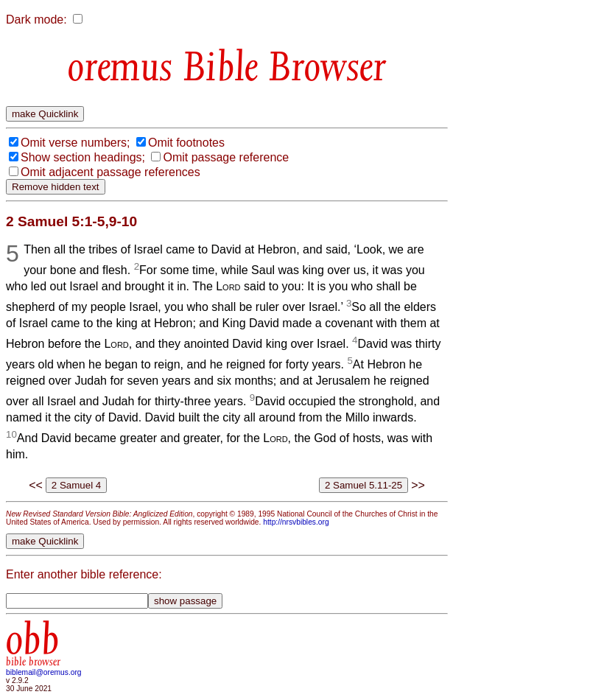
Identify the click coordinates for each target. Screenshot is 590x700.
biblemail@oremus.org (44, 672)
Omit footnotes (186, 143)
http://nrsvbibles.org (296, 522)
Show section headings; (83, 157)
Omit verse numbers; (75, 143)
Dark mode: (36, 20)
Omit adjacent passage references (110, 172)
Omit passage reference (226, 157)
